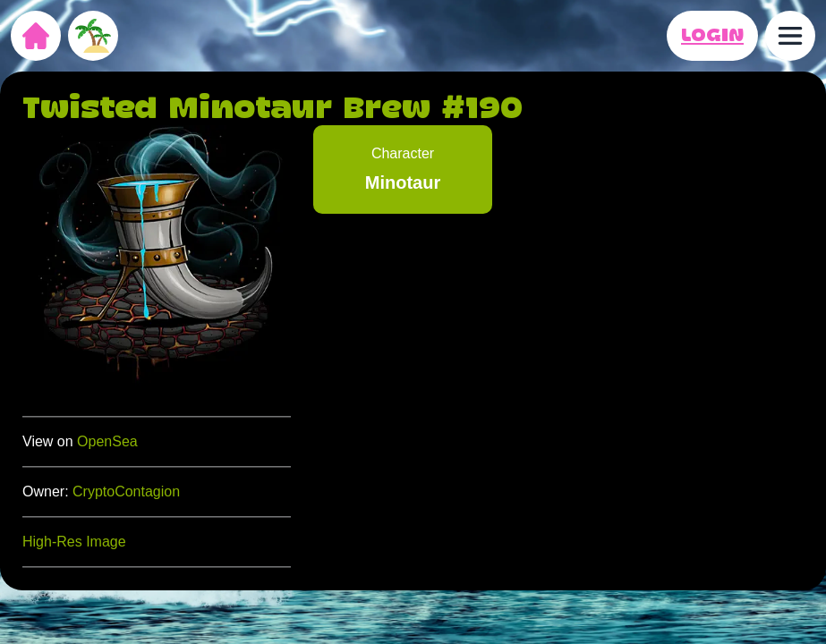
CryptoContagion (126, 491)
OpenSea (107, 441)
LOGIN (712, 36)
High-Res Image (74, 542)
